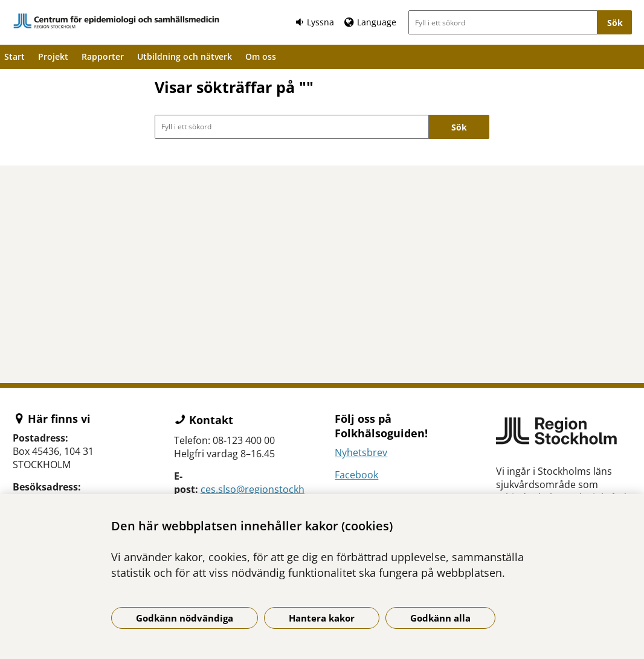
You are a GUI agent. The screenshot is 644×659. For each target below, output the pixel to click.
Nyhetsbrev (361, 452)
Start (14, 56)
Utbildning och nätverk (185, 56)
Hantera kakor (322, 618)
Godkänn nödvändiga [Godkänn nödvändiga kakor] (185, 618)
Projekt (53, 56)
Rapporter (103, 56)
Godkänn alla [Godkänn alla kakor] (440, 618)
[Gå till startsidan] (117, 21)
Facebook (356, 475)
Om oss (261, 56)
